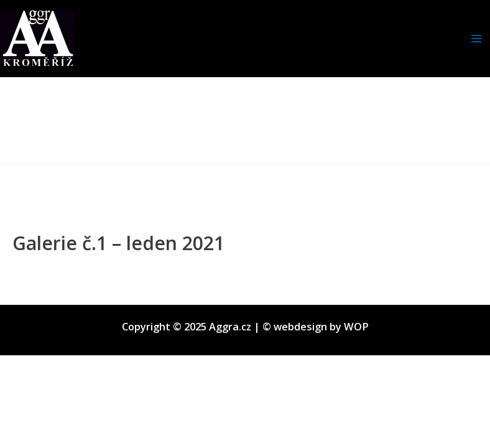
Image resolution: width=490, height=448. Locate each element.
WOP (356, 326)
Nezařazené (90, 266)
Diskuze (32, 266)
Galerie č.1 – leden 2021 (118, 243)
